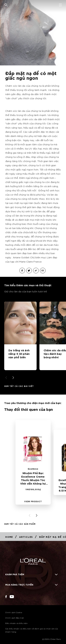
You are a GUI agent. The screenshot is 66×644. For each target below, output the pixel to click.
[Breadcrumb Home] (9, 537)
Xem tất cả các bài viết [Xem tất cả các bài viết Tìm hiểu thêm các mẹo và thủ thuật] (19, 386)
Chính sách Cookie (14, 612)
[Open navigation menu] (60, 5)
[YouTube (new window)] (12, 597)
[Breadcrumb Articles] (26, 537)
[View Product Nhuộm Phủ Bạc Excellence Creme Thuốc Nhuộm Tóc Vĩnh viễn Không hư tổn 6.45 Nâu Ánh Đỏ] (33, 501)
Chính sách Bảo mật (15, 618)
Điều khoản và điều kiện (16, 623)
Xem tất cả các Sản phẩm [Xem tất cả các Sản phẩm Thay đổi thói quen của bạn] (20, 524)
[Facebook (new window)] (6, 597)
